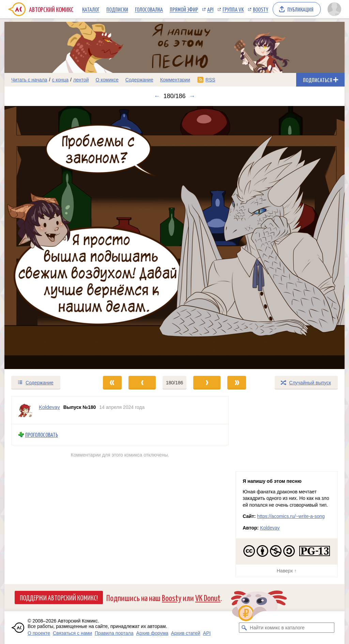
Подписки (117, 9)
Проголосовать (42, 435)
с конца (60, 80)
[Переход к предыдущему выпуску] (47, 237)
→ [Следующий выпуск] (192, 96)
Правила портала (114, 633)
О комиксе (107, 80)
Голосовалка (149, 9)
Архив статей (186, 633)
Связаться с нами (72, 633)
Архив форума (152, 633)
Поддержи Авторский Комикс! (59, 597)
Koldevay (270, 528)
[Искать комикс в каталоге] (244, 628)
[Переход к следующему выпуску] (174, 237)
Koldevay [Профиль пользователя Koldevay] (49, 407)
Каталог (91, 9)
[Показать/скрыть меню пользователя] (334, 9)
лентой (81, 80)
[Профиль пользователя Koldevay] (25, 410)
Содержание (139, 80)
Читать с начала (29, 80)
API (210, 9)
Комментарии (175, 80)
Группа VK (233, 9)
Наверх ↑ (287, 571)
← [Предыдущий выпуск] (157, 96)
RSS (210, 80)
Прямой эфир (184, 9)
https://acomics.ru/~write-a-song (291, 516)
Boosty (261, 9)
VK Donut (208, 597)
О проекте (39, 633)
